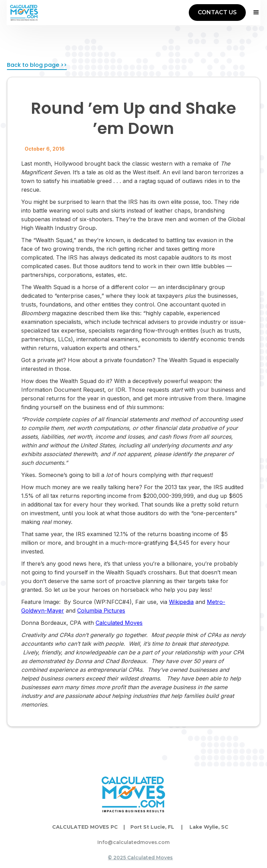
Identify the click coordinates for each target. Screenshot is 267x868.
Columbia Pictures (101, 611)
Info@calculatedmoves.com (133, 842)
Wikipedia (181, 602)
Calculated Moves (119, 623)
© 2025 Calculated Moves (140, 858)
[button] (253, 13)
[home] (24, 13)
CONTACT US (217, 12)
